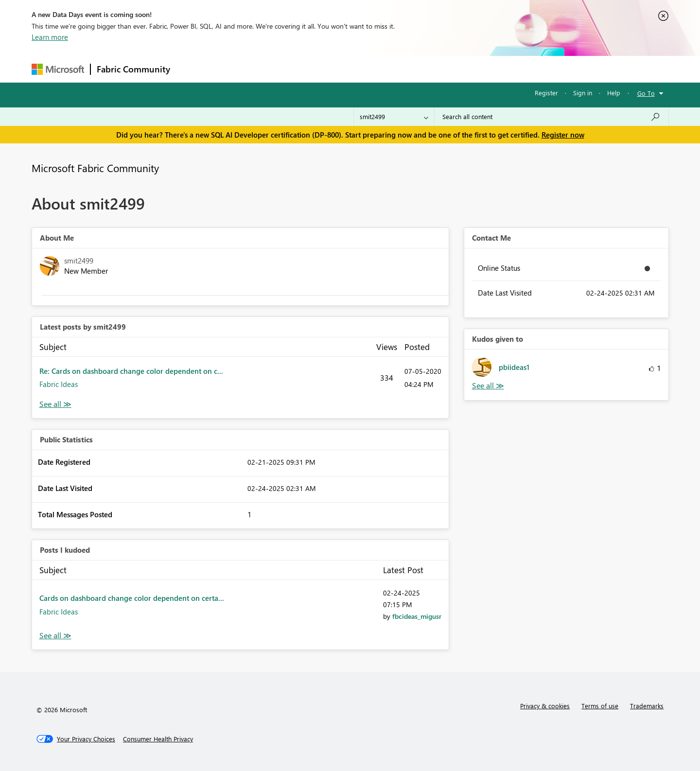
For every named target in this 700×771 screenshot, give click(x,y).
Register (546, 93)
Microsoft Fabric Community (95, 168)
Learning (399, 69)
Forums (192, 69)
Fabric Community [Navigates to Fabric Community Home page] (133, 69)
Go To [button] (646, 93)
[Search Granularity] (394, 117)
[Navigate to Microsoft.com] (58, 69)
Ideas (275, 69)
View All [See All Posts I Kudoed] (55, 636)
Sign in (583, 93)
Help (614, 93)
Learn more (50, 37)
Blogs (362, 69)
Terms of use (600, 706)
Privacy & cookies (545, 706)
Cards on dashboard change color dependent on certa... (132, 598)
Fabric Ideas (59, 384)
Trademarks (647, 706)
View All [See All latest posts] (55, 404)
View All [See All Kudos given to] (488, 386)
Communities (318, 69)
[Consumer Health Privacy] (158, 739)
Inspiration (235, 69)
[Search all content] (551, 117)
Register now (563, 135)
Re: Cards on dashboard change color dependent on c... (131, 371)
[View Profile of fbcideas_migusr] (417, 616)
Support (440, 69)
